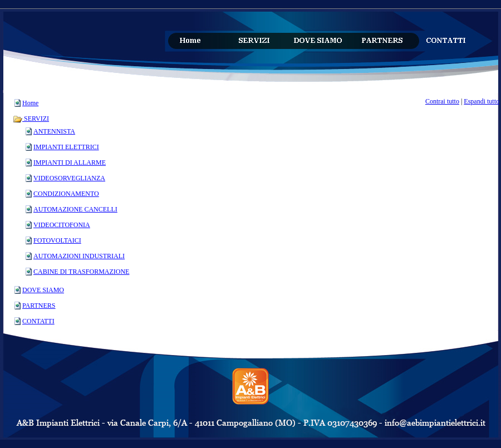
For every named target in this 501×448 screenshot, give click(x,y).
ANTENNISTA (54, 131)
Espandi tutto (482, 101)
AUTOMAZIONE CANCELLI (75, 209)
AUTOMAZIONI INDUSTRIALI (79, 256)
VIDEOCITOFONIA (62, 225)
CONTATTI (38, 321)
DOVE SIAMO (43, 290)
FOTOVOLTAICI (57, 240)
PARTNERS (39, 306)
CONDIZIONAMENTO (66, 194)
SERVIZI (31, 119)
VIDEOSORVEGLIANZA (69, 178)
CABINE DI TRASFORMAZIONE (81, 272)
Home (30, 103)
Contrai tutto (442, 101)
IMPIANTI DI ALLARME (70, 163)
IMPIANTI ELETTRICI (66, 147)
